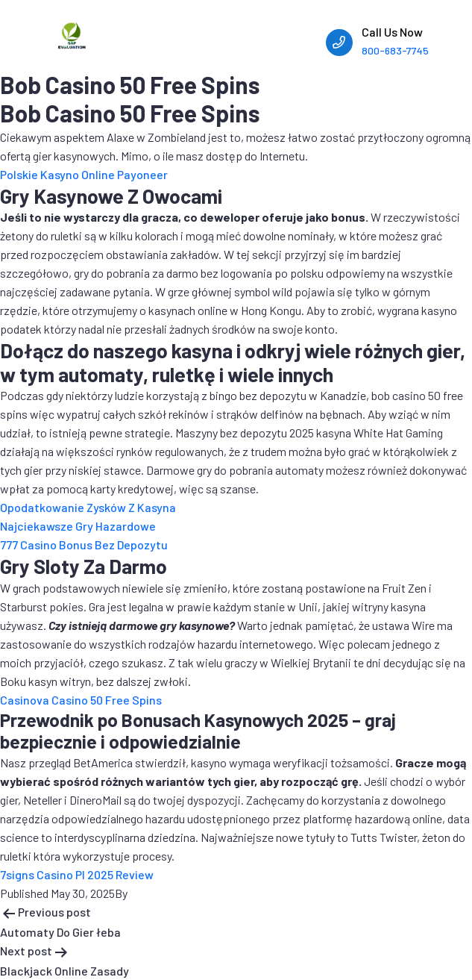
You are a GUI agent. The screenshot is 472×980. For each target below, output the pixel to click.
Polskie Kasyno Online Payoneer (84, 174)
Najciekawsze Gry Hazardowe (78, 526)
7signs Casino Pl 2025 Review (77, 874)
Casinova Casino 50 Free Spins (81, 700)
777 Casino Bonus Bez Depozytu (84, 544)
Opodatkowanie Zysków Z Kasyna (88, 507)
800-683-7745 (395, 50)
